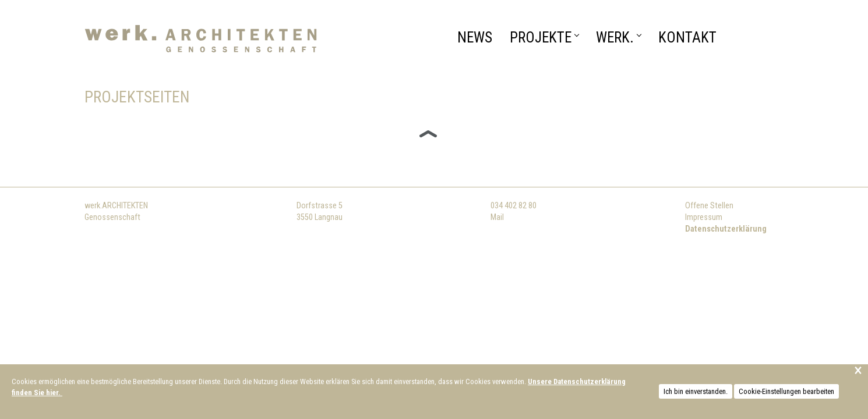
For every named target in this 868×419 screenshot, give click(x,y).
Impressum (704, 217)
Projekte (544, 38)
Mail (497, 217)
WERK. (618, 38)
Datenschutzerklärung (726, 229)
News (475, 38)
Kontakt (687, 38)
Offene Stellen (709, 206)
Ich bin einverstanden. (696, 391)
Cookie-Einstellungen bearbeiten (786, 391)
